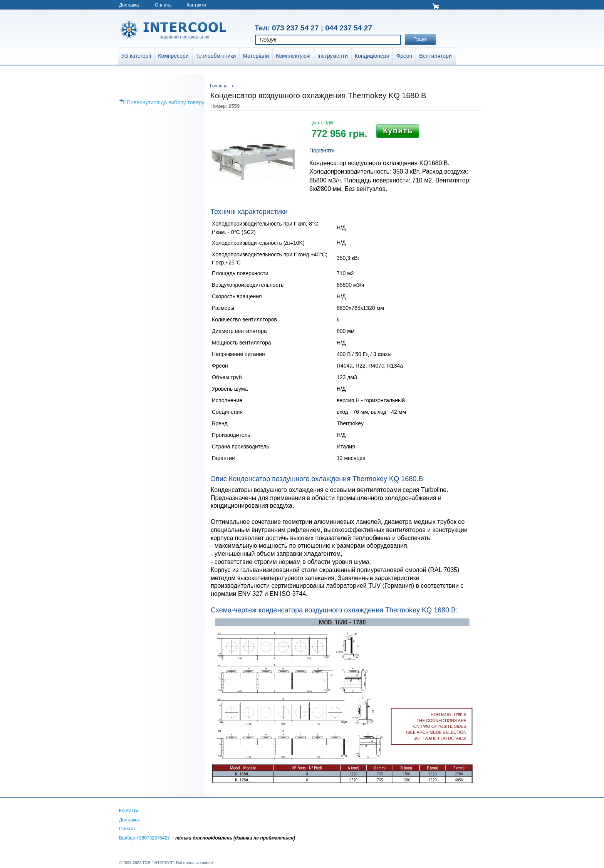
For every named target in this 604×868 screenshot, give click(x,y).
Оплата (163, 5)
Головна (219, 86)
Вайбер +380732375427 (144, 838)
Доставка (129, 5)
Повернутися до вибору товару (165, 102)
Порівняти (322, 151)
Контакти (196, 5)
